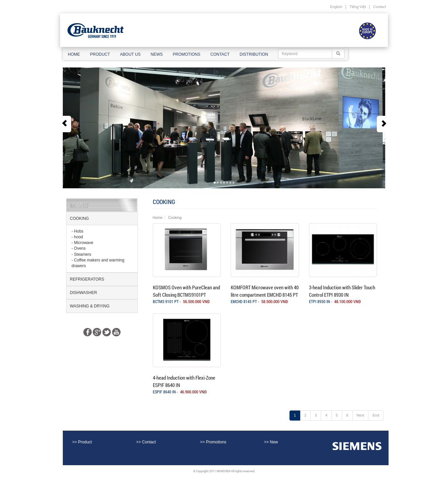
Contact (379, 7)
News (156, 54)
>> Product (82, 442)
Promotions (186, 54)
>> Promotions (213, 442)
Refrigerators (87, 279)
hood (78, 237)
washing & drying (90, 306)
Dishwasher (83, 293)
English (336, 7)
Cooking (79, 219)
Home (74, 54)
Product (100, 54)
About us (130, 54)
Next (361, 415)
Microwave (83, 243)
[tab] (102, 219)
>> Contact (146, 442)
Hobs (79, 231)
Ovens (80, 248)
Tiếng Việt (358, 7)
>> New (271, 442)
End (376, 415)
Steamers (82, 254)
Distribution (254, 54)
